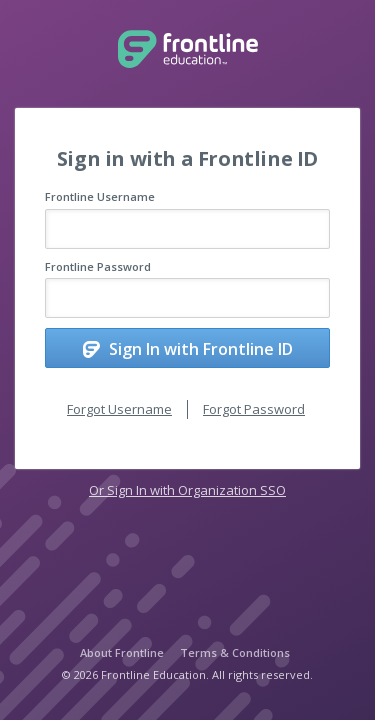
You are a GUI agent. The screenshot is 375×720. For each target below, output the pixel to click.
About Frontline (122, 652)
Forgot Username (119, 409)
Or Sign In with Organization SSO (187, 490)
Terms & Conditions (235, 652)
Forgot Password (254, 409)
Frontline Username (100, 196)
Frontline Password (98, 266)
